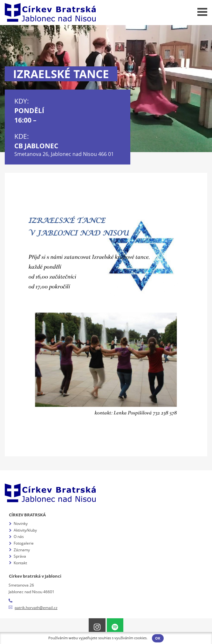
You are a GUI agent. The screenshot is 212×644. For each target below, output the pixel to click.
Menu (202, 12)
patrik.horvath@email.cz (36, 608)
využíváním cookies (130, 638)
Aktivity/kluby (25, 530)
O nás (19, 537)
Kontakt (20, 563)
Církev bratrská (27, 515)
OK (158, 638)
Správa (20, 556)
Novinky (21, 523)
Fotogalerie (24, 543)
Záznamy (22, 550)
